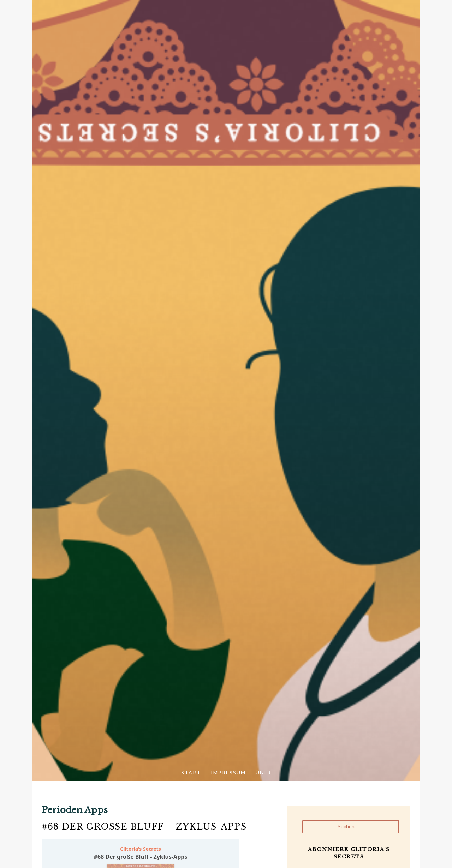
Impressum (228, 773)
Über (263, 773)
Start (191, 773)
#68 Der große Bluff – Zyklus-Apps (144, 827)
